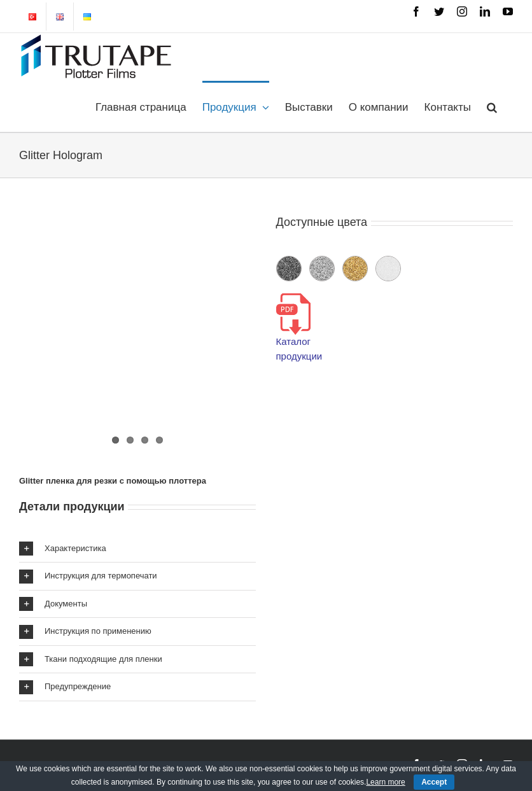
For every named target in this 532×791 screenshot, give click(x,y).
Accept (434, 782)
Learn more (385, 782)
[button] (492, 106)
